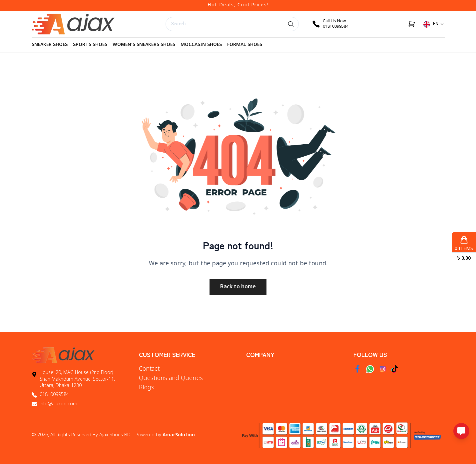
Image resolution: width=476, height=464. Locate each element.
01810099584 (54, 395)
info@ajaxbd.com (58, 404)
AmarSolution (179, 435)
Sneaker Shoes (50, 45)
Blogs (147, 388)
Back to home (238, 287)
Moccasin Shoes (201, 45)
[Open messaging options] (461, 431)
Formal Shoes (245, 45)
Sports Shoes (90, 45)
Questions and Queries (171, 378)
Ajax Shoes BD (115, 435)
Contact (149, 369)
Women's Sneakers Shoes (144, 45)
